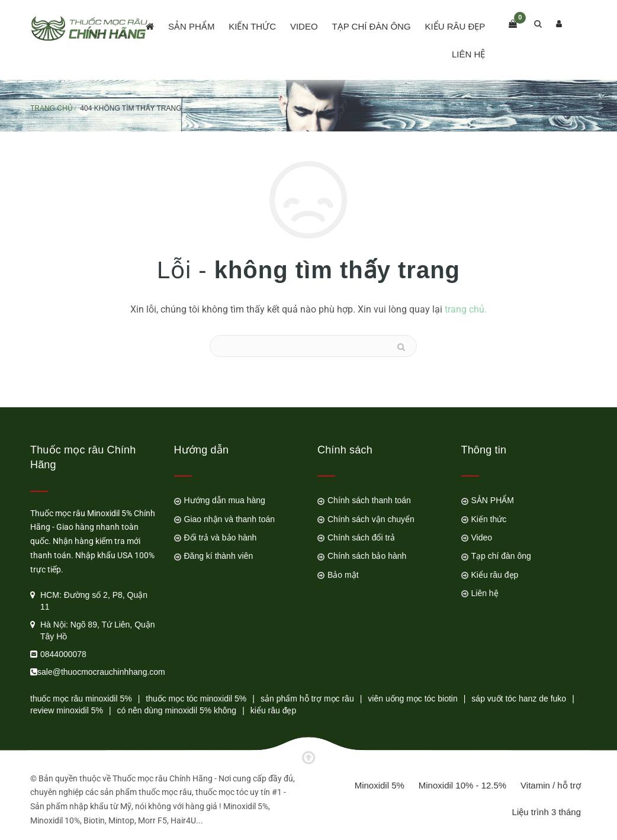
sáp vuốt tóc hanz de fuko (519, 699)
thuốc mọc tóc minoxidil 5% (196, 699)
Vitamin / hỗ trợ (551, 785)
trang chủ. (466, 309)
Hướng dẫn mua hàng (225, 500)
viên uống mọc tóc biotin (412, 699)
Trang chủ (52, 108)
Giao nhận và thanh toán (230, 519)
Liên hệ (468, 54)
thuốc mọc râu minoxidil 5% (81, 699)
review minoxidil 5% (67, 710)
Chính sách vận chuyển (371, 519)
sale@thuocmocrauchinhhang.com (101, 672)
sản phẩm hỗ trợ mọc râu (307, 699)
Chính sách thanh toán (369, 500)
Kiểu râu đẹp (455, 26)
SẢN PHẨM (191, 26)
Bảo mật (343, 575)
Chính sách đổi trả (361, 538)
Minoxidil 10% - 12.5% (462, 785)
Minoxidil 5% (380, 785)
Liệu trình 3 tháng (547, 812)
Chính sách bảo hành (367, 556)
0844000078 (63, 654)
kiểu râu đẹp (273, 710)
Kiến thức (252, 26)
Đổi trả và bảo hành (221, 538)
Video (304, 26)
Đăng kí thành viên (219, 556)
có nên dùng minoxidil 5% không (177, 710)
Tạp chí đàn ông (371, 26)
